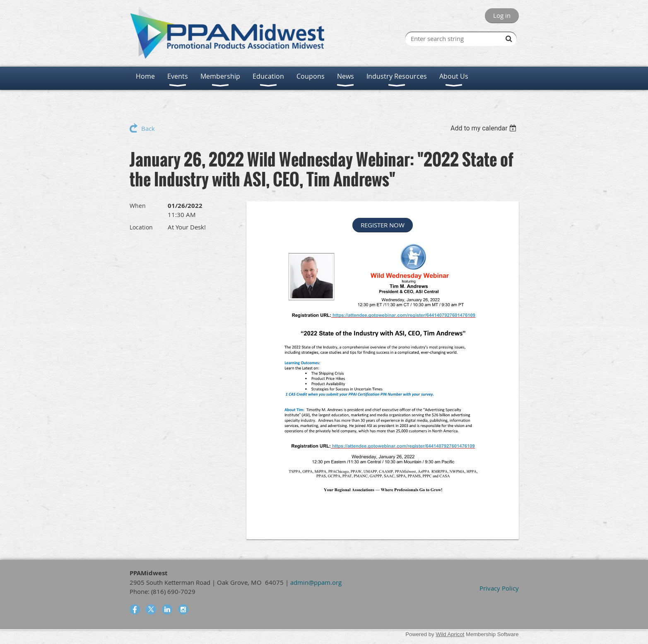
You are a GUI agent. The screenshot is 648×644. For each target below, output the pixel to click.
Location (141, 227)
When (138, 206)
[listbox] (485, 128)
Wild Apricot (450, 634)
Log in (502, 15)
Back (148, 128)
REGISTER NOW (383, 225)
